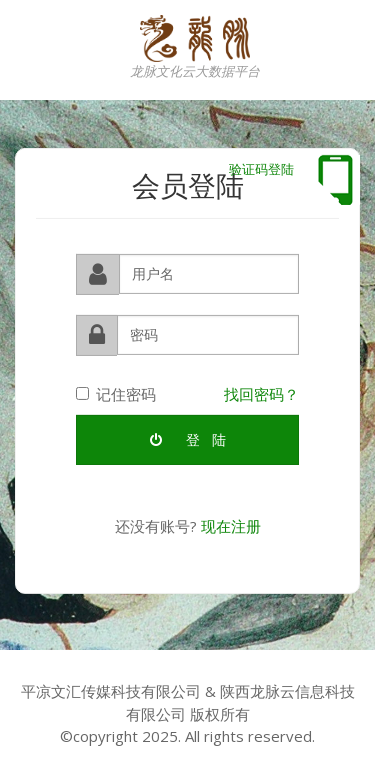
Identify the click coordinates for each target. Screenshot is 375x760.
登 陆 (188, 438)
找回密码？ (261, 393)
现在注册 (231, 525)
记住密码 (116, 393)
